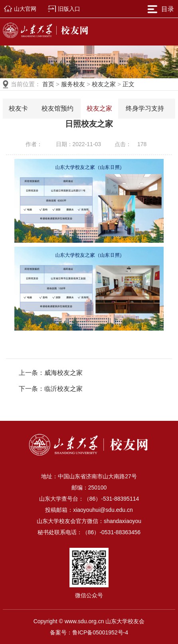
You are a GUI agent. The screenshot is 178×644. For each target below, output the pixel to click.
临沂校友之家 (63, 389)
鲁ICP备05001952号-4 (100, 632)
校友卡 (18, 108)
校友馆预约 (57, 108)
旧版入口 (69, 9)
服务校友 (73, 84)
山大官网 (25, 9)
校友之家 (104, 84)
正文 (129, 84)
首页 (48, 84)
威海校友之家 (63, 373)
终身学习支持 (145, 108)
